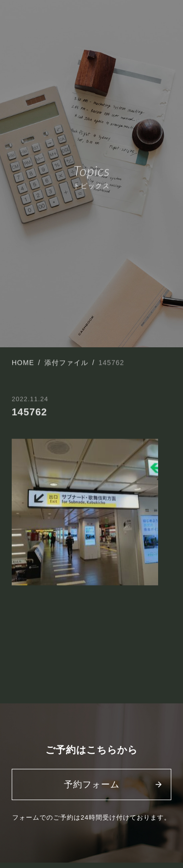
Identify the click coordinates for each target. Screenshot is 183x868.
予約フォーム (92, 784)
